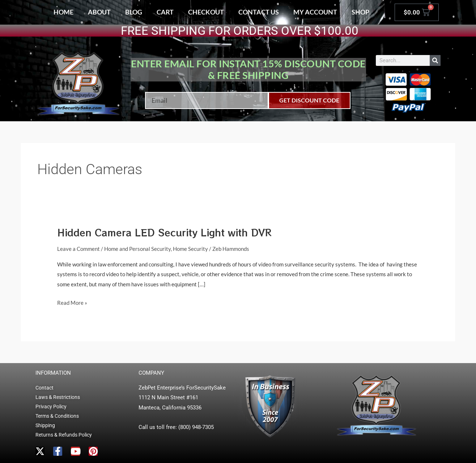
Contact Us (259, 12)
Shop (360, 12)
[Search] (435, 60)
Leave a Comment (78, 249)
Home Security (190, 249)
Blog (134, 12)
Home (63, 12)
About (99, 12)
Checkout (206, 12)
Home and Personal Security (137, 249)
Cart (165, 12)
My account (315, 12)
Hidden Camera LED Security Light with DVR (164, 232)
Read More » (72, 302)
